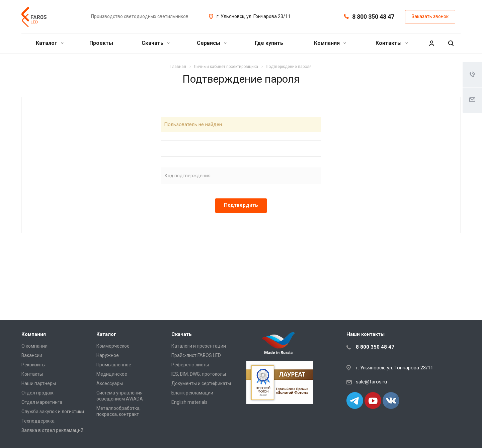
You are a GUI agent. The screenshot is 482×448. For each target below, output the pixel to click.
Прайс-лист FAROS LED (196, 355)
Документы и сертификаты (201, 383)
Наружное (108, 355)
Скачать (156, 43)
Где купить (269, 43)
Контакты (392, 43)
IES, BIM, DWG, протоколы (199, 374)
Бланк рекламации (192, 393)
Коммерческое (113, 346)
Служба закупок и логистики (53, 412)
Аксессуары (110, 383)
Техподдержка (38, 421)
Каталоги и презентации (199, 346)
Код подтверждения (188, 176)
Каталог (50, 43)
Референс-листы (190, 365)
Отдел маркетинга (42, 402)
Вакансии (32, 355)
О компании (34, 346)
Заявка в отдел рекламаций (52, 430)
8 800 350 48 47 (373, 17)
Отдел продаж (37, 393)
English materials (189, 402)
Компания (330, 43)
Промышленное (114, 365)
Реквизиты (33, 365)
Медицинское (112, 374)
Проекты (101, 43)
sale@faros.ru (371, 382)
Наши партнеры (39, 383)
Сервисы (212, 43)
